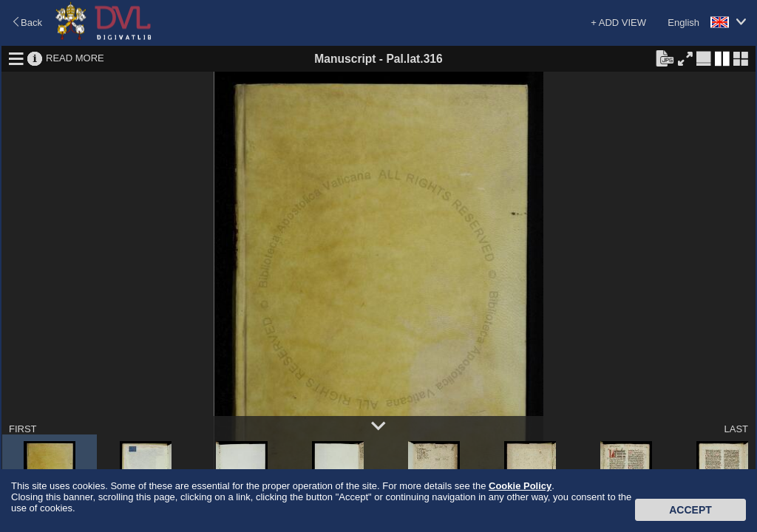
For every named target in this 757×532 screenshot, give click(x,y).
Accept (690, 510)
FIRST (23, 429)
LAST (736, 429)
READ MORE (75, 58)
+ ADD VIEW (618, 23)
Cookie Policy (520, 486)
